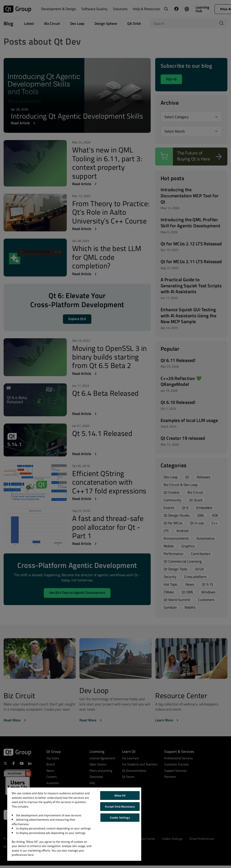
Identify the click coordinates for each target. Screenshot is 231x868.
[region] (74, 824)
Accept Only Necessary (120, 806)
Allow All (120, 795)
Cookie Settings (120, 817)
